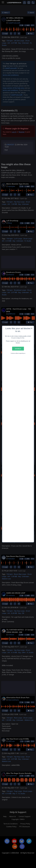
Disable (18, 349)
